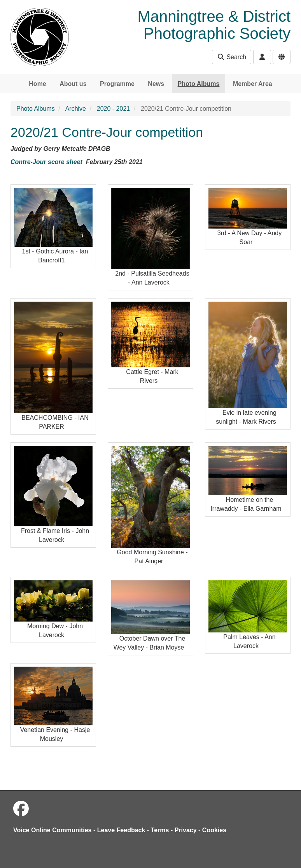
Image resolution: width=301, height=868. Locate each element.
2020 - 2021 (113, 109)
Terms (160, 830)
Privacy (186, 830)
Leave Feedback (121, 830)
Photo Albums (199, 84)
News (156, 84)
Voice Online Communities (52, 830)
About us (73, 84)
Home (37, 84)
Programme (117, 84)
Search (232, 57)
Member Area (253, 84)
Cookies (214, 830)
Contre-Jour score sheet (46, 162)
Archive (76, 109)
